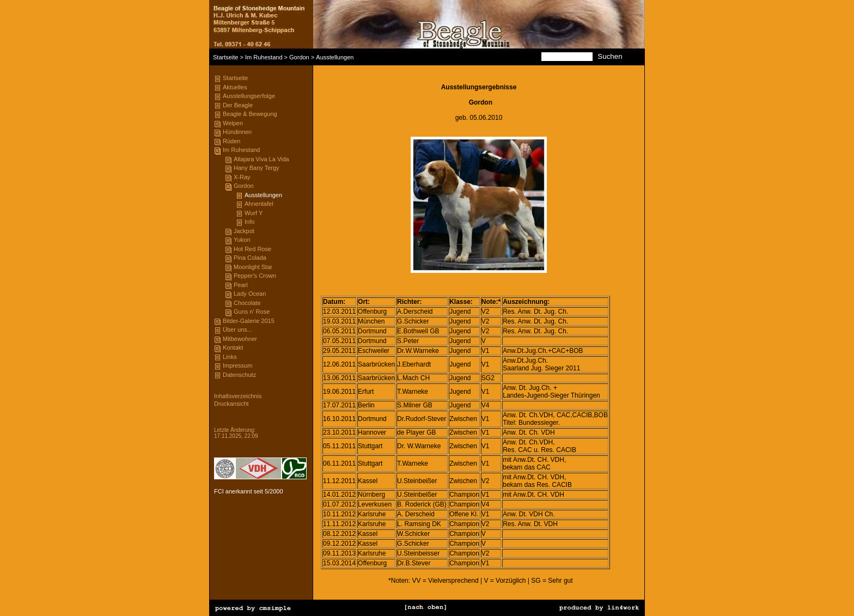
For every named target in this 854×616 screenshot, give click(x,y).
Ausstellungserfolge (249, 96)
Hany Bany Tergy (257, 168)
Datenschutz (239, 375)
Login (221, 419)
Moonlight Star (253, 267)
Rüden (231, 141)
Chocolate (247, 303)
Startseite (225, 57)
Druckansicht (231, 404)
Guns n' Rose (252, 312)
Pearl (241, 285)
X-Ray (242, 177)
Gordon (299, 57)
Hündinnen (237, 132)
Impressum (237, 365)
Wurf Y (254, 213)
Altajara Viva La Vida (261, 159)
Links (230, 357)
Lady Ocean (250, 294)
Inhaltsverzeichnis (238, 396)
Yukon (242, 240)
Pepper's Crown (255, 276)
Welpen (233, 123)
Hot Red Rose (252, 249)
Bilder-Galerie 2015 (249, 321)
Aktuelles (235, 87)
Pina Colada (250, 258)
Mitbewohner (240, 339)
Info (249, 222)
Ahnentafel (259, 204)
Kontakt (233, 347)
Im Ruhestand (264, 57)
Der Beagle (238, 105)
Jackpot (244, 231)
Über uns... (237, 330)
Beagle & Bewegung (250, 114)
